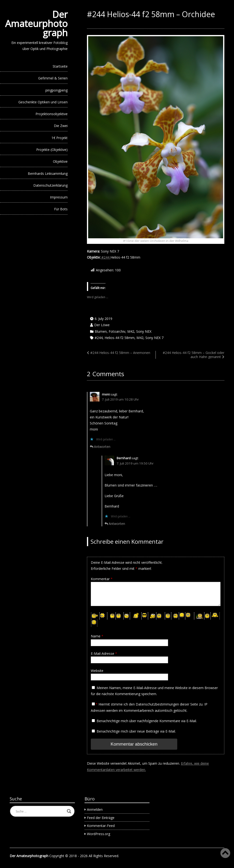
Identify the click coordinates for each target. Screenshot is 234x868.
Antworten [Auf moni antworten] (102, 447)
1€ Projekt (60, 138)
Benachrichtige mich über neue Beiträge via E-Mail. (136, 731)
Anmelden (95, 809)
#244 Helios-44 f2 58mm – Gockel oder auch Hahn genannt (194, 355)
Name (97, 636)
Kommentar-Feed (101, 825)
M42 (131, 331)
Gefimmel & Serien (53, 78)
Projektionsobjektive (52, 114)
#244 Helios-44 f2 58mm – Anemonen (120, 353)
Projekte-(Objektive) (52, 150)
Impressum (59, 197)
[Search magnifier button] (69, 811)
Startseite (60, 66)
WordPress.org (99, 833)
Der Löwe (102, 325)
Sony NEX (144, 331)
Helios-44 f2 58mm (120, 338)
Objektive (60, 161)
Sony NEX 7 (154, 338)
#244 (105, 257)
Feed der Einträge (101, 817)
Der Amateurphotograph (36, 23)
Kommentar (102, 579)
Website (97, 671)
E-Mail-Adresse (104, 653)
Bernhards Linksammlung (48, 173)
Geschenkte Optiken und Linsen (43, 102)
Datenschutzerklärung (50, 185)
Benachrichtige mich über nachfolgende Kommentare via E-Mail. (147, 721)
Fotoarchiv (117, 331)
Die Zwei (61, 126)
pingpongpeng (57, 90)
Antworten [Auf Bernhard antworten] (117, 524)
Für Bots (61, 209)
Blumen (101, 331)
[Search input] (40, 811)
